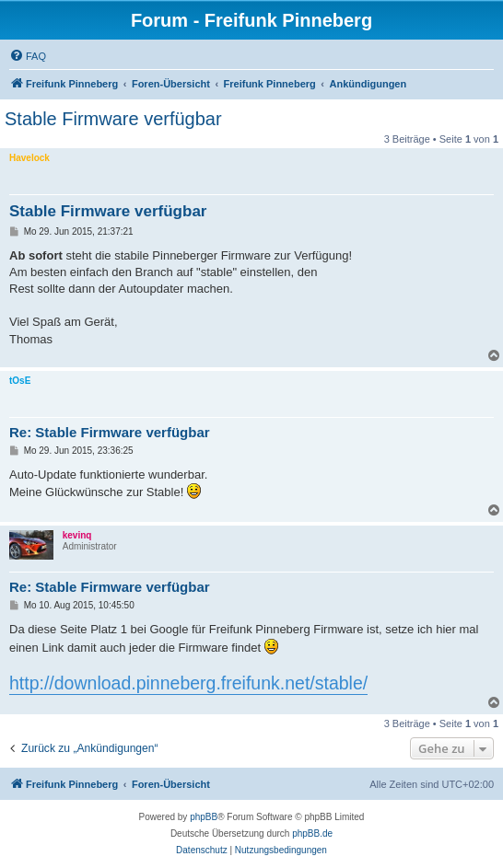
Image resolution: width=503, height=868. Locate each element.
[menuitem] (28, 56)
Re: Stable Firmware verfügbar (110, 432)
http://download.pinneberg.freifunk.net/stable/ (188, 683)
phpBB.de (312, 833)
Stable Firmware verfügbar (113, 119)
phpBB (204, 817)
